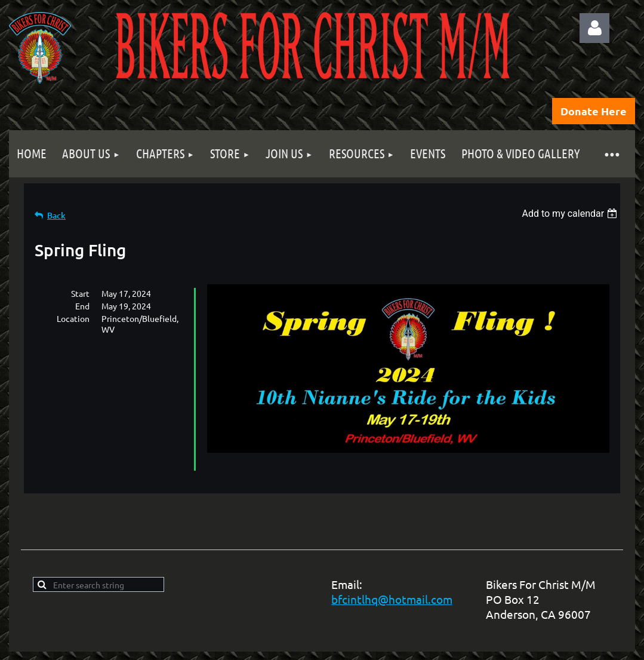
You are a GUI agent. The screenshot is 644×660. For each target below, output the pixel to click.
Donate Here (594, 111)
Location (73, 318)
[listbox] (571, 214)
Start (80, 293)
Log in (594, 28)
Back (56, 215)
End (82, 306)
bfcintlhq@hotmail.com (392, 599)
